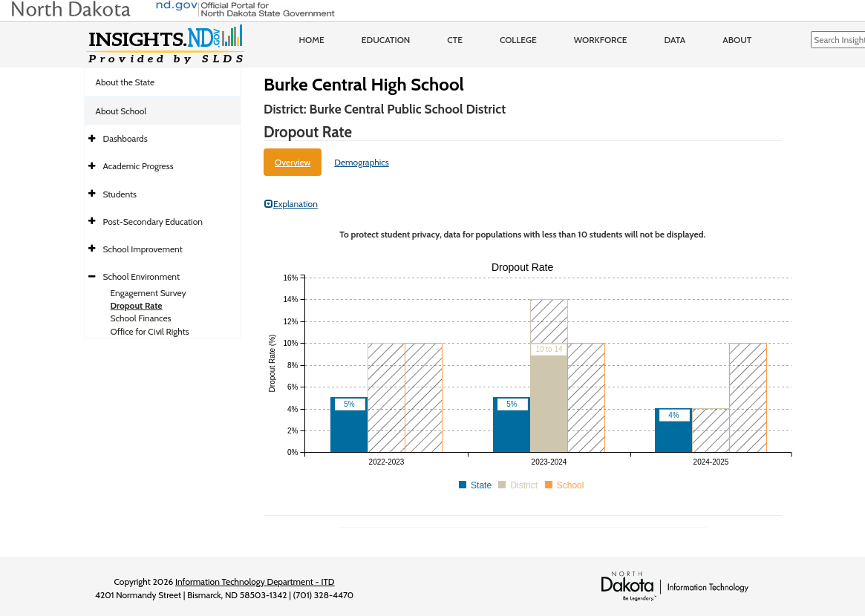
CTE (455, 40)
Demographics (362, 162)
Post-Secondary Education (153, 222)
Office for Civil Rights (150, 331)
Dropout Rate (137, 305)
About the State (125, 82)
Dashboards (125, 138)
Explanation (291, 204)
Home (312, 40)
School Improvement (143, 249)
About (737, 40)
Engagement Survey (148, 293)
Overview (293, 162)
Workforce (601, 40)
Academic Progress (138, 166)
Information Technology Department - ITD (255, 581)
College (518, 40)
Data (675, 40)
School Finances (141, 318)
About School (121, 111)
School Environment (142, 276)
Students (120, 194)
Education (386, 40)
